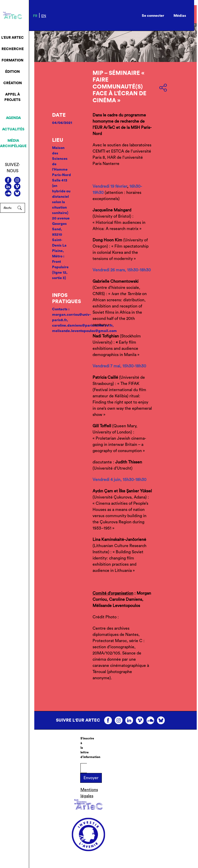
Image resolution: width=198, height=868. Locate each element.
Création (13, 83)
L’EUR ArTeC (13, 38)
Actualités (13, 129)
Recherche (13, 49)
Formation (13, 60)
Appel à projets (13, 97)
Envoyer (91, 778)
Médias (180, 16)
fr (35, 16)
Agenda (13, 118)
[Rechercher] (7, 208)
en (44, 16)
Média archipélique (13, 143)
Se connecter (153, 16)
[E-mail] (84, 768)
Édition (13, 72)
